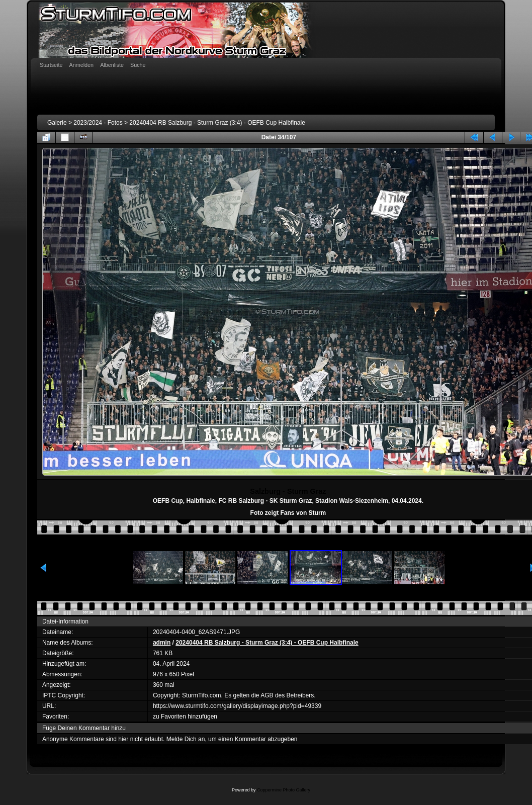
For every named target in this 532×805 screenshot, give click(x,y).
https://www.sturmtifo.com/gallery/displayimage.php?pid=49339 (237, 706)
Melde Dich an (186, 739)
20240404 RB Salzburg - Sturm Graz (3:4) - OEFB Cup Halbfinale (217, 123)
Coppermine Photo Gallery (284, 790)
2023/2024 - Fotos (98, 123)
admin (162, 643)
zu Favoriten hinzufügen (185, 717)
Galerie (57, 123)
